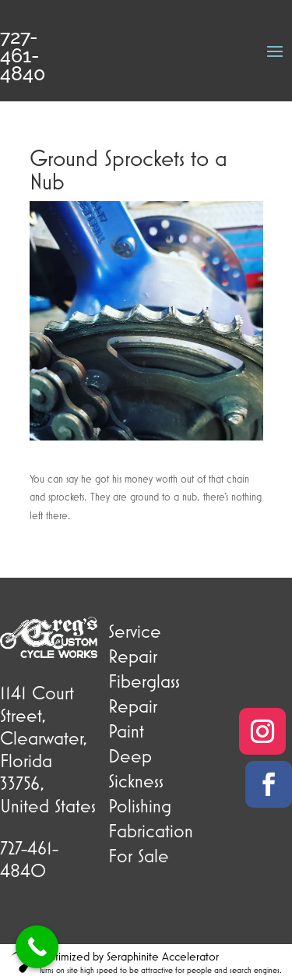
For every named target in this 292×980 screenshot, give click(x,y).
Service (135, 631)
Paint (126, 731)
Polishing (140, 805)
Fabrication (151, 830)
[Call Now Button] (37, 947)
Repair (133, 656)
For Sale (139, 855)
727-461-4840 (23, 55)
